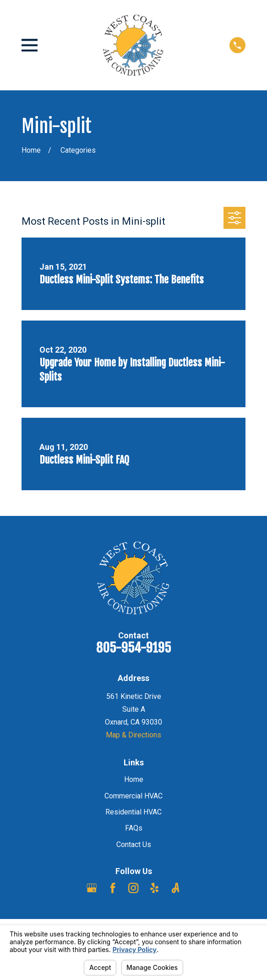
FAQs (134, 828)
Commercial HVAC (133, 796)
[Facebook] (113, 888)
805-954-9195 (133, 648)
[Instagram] (133, 888)
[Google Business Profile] (92, 888)
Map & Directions (133, 735)
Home (134, 779)
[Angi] (175, 888)
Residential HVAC (133, 812)
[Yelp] (154, 888)
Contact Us (134, 844)
